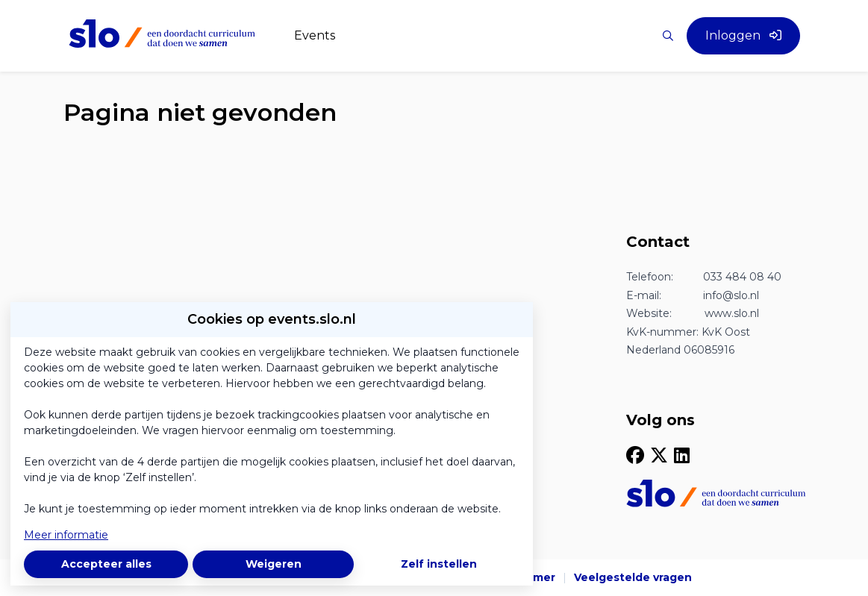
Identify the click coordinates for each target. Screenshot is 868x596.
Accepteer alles (106, 564)
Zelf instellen (439, 564)
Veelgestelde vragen (633, 577)
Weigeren (274, 564)
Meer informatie (66, 535)
